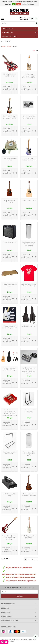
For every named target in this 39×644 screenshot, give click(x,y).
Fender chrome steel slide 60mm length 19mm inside (29, 244)
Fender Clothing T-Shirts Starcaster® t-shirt (29, 285)
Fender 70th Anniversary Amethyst (29, 159)
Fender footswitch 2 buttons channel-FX (29, 117)
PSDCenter (33, 640)
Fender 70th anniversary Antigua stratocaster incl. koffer (29, 76)
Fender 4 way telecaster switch (10, 159)
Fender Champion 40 (10, 242)
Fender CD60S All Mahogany (10, 201)
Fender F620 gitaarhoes (29, 326)
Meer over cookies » (28, 4)
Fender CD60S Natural (29, 200)
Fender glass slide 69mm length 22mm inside (29, 454)
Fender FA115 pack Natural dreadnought (10, 369)
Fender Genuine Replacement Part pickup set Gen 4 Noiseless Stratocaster (10, 413)
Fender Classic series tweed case (10, 285)
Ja (14, 4)
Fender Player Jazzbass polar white (29, 537)
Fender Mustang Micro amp (10, 495)
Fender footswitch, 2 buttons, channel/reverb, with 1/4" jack (29, 371)
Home (3, 47)
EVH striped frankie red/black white (10, 75)
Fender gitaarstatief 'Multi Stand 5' (10, 453)
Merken (9, 47)
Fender (15, 47)
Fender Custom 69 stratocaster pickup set (10, 327)
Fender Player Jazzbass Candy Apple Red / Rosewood (10, 538)
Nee (19, 4)
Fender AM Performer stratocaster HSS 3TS (10, 117)
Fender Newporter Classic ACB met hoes (29, 495)
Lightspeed (12, 641)
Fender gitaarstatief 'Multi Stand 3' (29, 411)
